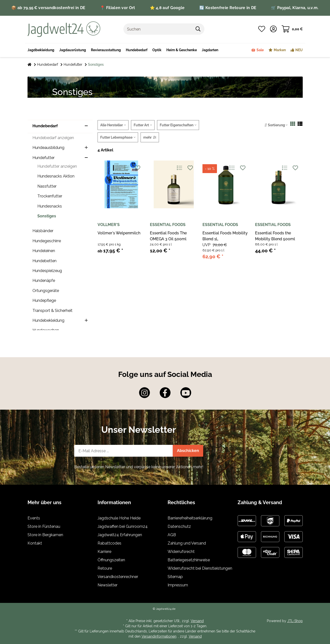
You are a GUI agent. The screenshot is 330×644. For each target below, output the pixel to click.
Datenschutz (179, 526)
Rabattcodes (109, 543)
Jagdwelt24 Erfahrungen (120, 535)
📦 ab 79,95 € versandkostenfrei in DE (48, 8)
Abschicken (188, 451)
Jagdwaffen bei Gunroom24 (123, 526)
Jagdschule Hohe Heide (119, 518)
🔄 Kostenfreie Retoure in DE (228, 8)
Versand (197, 621)
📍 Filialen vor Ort (117, 8)
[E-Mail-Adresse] (124, 451)
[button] (273, 29)
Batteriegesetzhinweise (189, 560)
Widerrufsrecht (181, 552)
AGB (172, 535)
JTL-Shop (295, 621)
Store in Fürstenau (44, 526)
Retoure (105, 568)
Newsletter (108, 585)
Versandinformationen (159, 636)
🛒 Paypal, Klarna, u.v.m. (295, 8)
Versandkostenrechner (118, 577)
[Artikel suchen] (198, 29)
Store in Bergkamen (45, 535)
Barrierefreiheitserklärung (190, 518)
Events (34, 518)
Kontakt (35, 543)
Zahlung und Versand (187, 543)
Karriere (104, 552)
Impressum (178, 585)
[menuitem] (182, 50)
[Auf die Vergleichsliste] (127, 168)
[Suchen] (158, 29)
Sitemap (175, 577)
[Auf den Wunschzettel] (138, 168)
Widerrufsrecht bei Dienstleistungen (200, 568)
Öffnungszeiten (111, 560)
